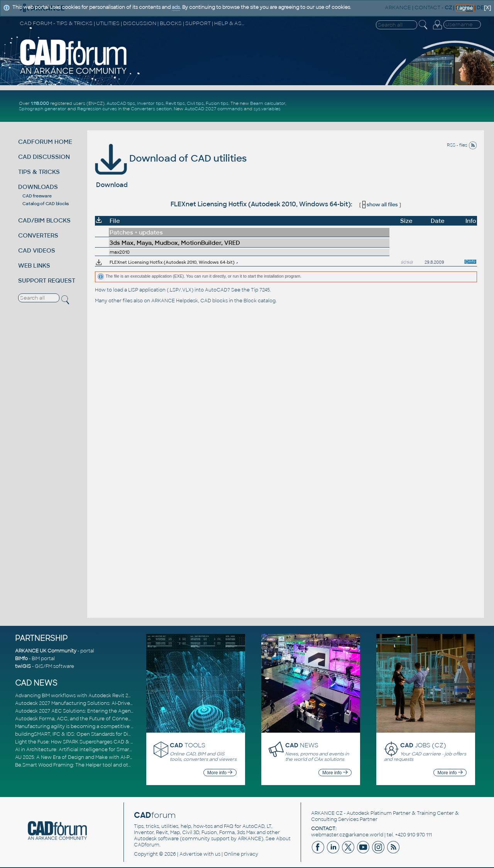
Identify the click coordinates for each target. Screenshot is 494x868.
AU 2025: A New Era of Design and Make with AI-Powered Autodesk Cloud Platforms (113, 757)
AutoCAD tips (121, 103)
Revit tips (175, 103)
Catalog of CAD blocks (46, 204)
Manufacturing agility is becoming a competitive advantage (85, 726)
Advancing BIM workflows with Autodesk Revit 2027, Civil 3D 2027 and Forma (105, 696)
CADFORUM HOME (45, 142)
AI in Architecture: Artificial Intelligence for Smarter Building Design (94, 750)
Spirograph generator (43, 109)
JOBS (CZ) (423, 745)
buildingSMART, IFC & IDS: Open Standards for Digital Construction (93, 734)
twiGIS (23, 666)
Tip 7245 (260, 290)
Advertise (191, 854)
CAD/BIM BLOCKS (44, 220)
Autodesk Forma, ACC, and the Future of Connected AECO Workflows (98, 719)
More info (220, 773)
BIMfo (21, 659)
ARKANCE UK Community (46, 651)
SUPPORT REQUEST (47, 281)
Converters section (151, 109)
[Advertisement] (391, 106)
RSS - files (462, 145)
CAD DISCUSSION (44, 157)
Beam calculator (268, 103)
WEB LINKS (34, 265)
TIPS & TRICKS (39, 172)
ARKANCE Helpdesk (175, 301)
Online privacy (241, 854)
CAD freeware (37, 196)
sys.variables (267, 109)
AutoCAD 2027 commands (214, 109)
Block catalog (260, 301)
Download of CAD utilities (171, 158)
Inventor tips (150, 103)
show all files (380, 205)
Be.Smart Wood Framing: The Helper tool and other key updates (91, 765)
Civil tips (195, 103)
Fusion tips (217, 103)
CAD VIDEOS (37, 250)
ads (176, 7)
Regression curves (97, 109)
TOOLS (188, 745)
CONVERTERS (38, 235)
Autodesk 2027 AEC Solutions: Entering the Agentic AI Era (83, 711)
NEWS (302, 745)
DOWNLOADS (38, 187)
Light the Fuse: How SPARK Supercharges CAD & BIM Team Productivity (99, 742)
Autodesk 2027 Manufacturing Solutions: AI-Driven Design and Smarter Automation (113, 703)
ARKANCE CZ (327, 813)
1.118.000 (40, 103)
